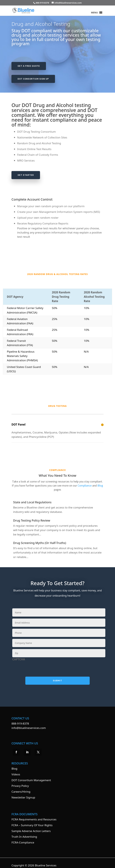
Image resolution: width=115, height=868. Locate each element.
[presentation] (37, 663)
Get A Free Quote (29, 65)
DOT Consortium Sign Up (33, 78)
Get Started (26, 175)
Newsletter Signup (23, 793)
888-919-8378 (20, 719)
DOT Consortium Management (31, 776)
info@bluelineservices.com (29, 723)
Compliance (85, 481)
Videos (16, 770)
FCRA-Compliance (23, 838)
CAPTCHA (19, 655)
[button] (94, 13)
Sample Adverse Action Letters (31, 826)
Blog (100, 481)
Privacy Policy (20, 781)
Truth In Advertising (24, 832)
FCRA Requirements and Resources (34, 815)
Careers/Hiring (21, 787)
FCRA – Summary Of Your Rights (32, 821)
